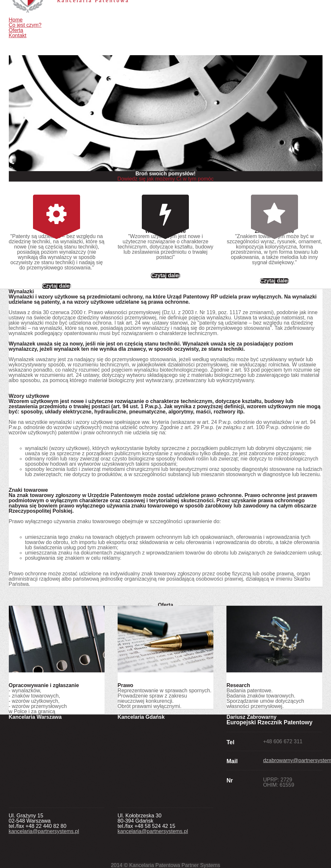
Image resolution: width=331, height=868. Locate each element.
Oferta (16, 30)
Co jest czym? (25, 25)
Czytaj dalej (57, 286)
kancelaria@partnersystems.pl (44, 831)
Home (16, 20)
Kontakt (18, 35)
